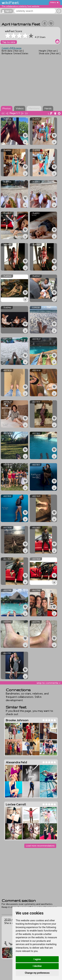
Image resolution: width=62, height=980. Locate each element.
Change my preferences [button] (37, 973)
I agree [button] (37, 959)
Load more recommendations (40, 846)
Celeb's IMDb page (12, 48)
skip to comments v (48, 683)
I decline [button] (37, 966)
